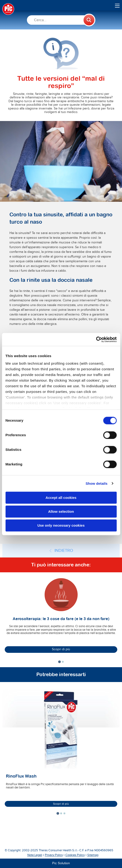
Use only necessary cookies (61, 525)
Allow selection (61, 511)
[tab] (59, 662)
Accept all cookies (61, 498)
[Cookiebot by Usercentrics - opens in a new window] (96, 339)
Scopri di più (61, 649)
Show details (97, 483)
